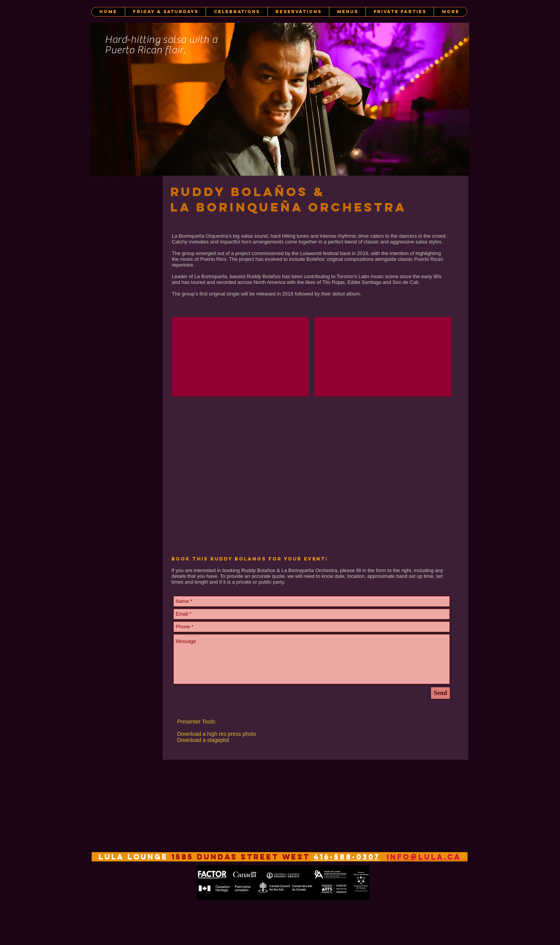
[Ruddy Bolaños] (275, 166)
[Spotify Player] (227, 476)
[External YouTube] (240, 357)
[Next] (457, 99)
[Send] (440, 693)
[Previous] (103, 99)
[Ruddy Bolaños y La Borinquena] (286, 166)
